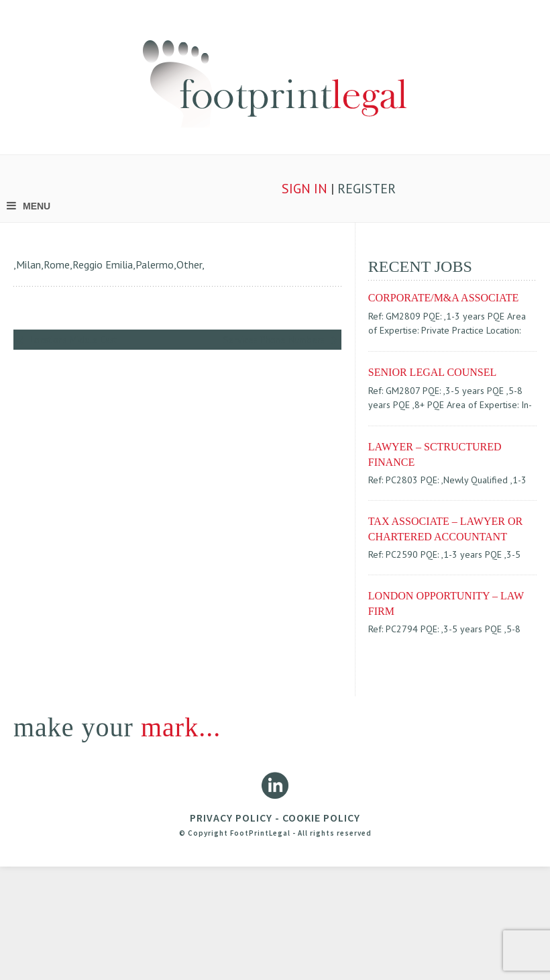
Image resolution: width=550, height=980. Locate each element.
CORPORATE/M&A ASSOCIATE (444, 298)
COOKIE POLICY (321, 818)
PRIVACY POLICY (231, 818)
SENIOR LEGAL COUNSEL (432, 372)
